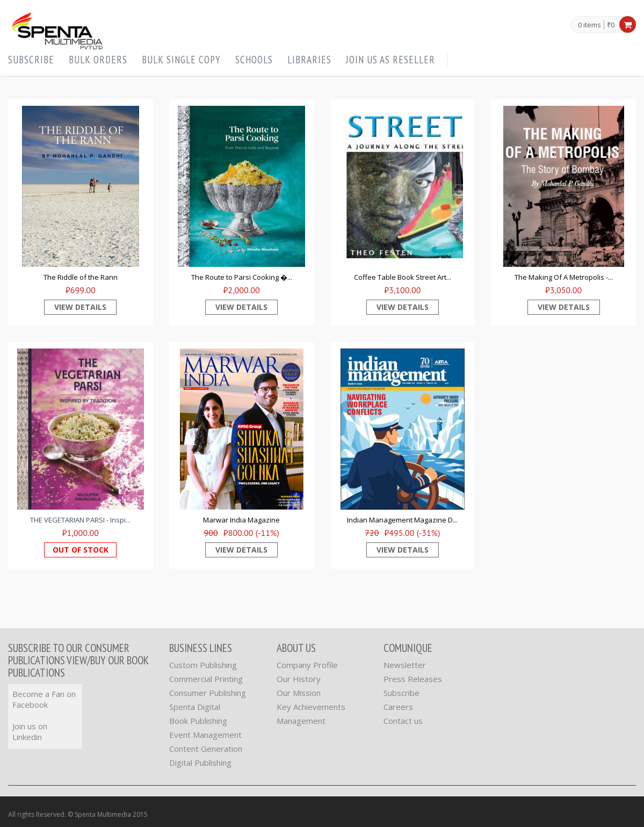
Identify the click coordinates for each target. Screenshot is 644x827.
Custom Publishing (203, 665)
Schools (254, 60)
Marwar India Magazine (241, 520)
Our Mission (299, 693)
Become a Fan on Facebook (44, 699)
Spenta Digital (195, 707)
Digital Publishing (200, 763)
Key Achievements (311, 707)
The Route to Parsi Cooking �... (242, 277)
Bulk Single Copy (181, 60)
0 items (589, 25)
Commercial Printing (206, 679)
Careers (398, 707)
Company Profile (307, 665)
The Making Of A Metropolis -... (564, 277)
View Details (80, 307)
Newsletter (405, 665)
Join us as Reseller (390, 60)
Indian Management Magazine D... (402, 520)
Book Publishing (198, 721)
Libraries (309, 60)
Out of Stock (81, 550)
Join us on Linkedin (30, 731)
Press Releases (413, 679)
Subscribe (31, 60)
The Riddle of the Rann (81, 277)
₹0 (611, 25)
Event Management (205, 735)
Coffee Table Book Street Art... (403, 277)
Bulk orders (98, 60)
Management (301, 721)
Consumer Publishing (208, 693)
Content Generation (206, 749)
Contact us (403, 721)
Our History (299, 679)
